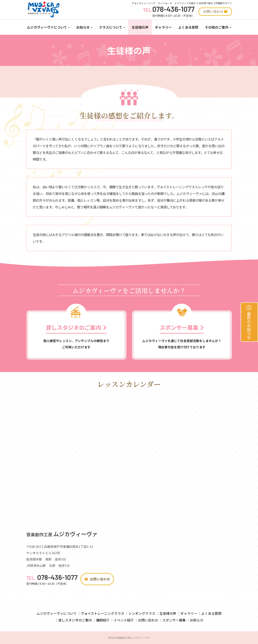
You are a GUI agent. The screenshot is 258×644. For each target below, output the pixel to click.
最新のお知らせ (249, 322)
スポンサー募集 (174, 620)
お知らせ (84, 27)
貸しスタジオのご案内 (75, 620)
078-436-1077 (169, 9)
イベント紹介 (124, 620)
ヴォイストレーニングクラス (103, 613)
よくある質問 (188, 27)
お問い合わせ (97, 579)
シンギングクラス (142, 613)
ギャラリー (163, 27)
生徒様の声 (140, 27)
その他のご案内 (218, 27)
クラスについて (112, 27)
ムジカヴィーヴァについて (48, 27)
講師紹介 (103, 620)
